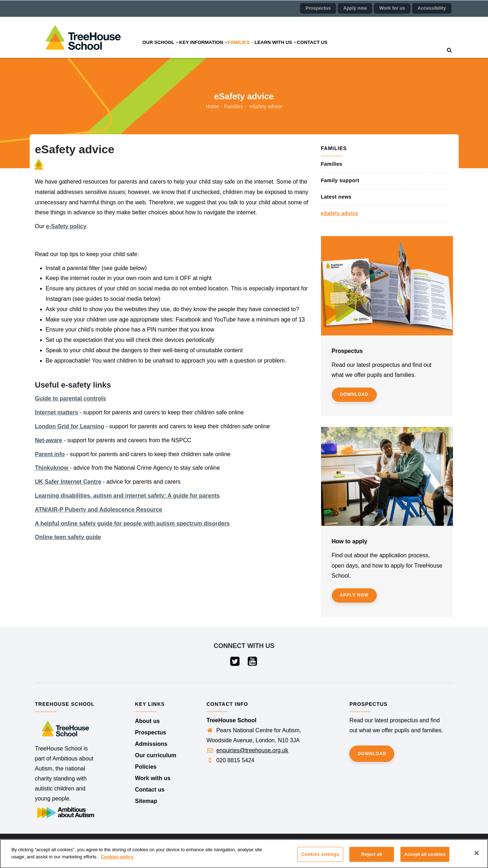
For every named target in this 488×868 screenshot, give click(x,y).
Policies (146, 767)
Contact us (341, 50)
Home (212, 106)
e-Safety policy (66, 226)
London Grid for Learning (70, 426)
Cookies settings (320, 859)
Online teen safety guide (68, 537)
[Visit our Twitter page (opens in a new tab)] (235, 663)
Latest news (336, 197)
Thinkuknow (53, 468)
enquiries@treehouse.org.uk (252, 750)
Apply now (355, 8)
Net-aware (49, 440)
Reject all (372, 859)
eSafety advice (340, 213)
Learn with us (298, 50)
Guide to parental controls (71, 398)
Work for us (392, 8)
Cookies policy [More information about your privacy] (117, 861)
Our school (164, 50)
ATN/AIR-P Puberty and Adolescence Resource (99, 510)
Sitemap (146, 801)
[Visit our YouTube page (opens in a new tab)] (253, 663)
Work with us (153, 778)
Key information (213, 50)
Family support (340, 180)
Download (354, 394)
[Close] (477, 857)
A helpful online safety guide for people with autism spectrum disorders (132, 523)
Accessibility (432, 8)
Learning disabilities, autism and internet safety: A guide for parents (127, 496)
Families (257, 50)
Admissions (151, 744)
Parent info (50, 454)
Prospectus (318, 8)
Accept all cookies (425, 859)
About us (147, 721)
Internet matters (57, 412)
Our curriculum (156, 755)
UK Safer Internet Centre (68, 482)
